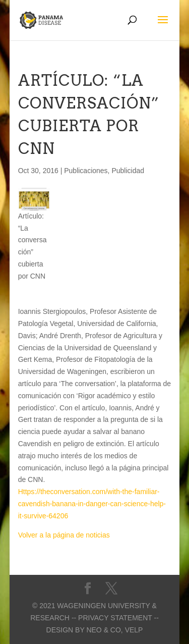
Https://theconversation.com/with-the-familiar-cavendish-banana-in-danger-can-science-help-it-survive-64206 (92, 504)
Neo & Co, (104, 630)
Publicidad (128, 171)
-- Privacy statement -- (115, 618)
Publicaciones (86, 171)
